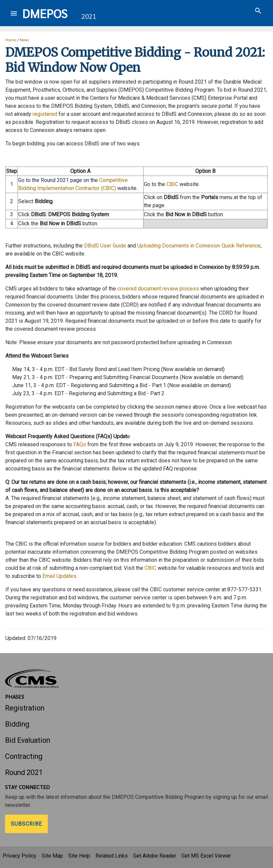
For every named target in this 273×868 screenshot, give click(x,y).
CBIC (172, 184)
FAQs (80, 444)
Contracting (24, 756)
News (24, 40)
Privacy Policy (19, 856)
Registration (25, 708)
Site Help (79, 856)
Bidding (17, 724)
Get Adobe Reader (155, 856)
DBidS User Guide (105, 246)
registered (45, 114)
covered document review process (158, 289)
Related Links (112, 856)
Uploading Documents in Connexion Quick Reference (199, 246)
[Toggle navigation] (14, 13)
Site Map (52, 856)
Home (11, 40)
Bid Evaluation (28, 740)
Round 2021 (24, 772)
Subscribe (26, 824)
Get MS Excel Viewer (206, 856)
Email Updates (59, 576)
